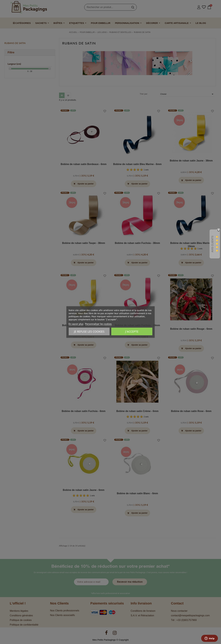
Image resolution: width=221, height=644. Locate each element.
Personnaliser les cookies (98, 324)
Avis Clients (212, 244)
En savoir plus (76, 324)
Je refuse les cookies (89, 332)
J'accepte (132, 332)
